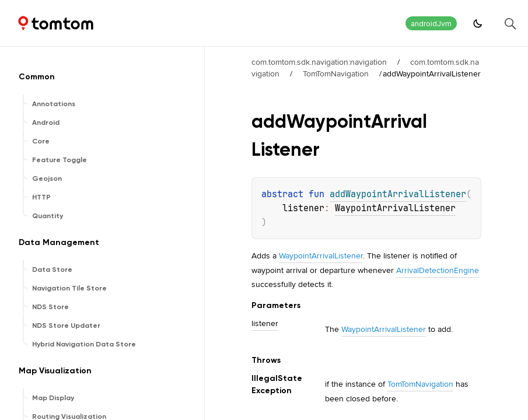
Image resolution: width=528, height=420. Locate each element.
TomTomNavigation (336, 73)
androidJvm (431, 24)
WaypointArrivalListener (395, 208)
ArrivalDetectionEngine (438, 270)
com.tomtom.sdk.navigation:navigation (319, 62)
